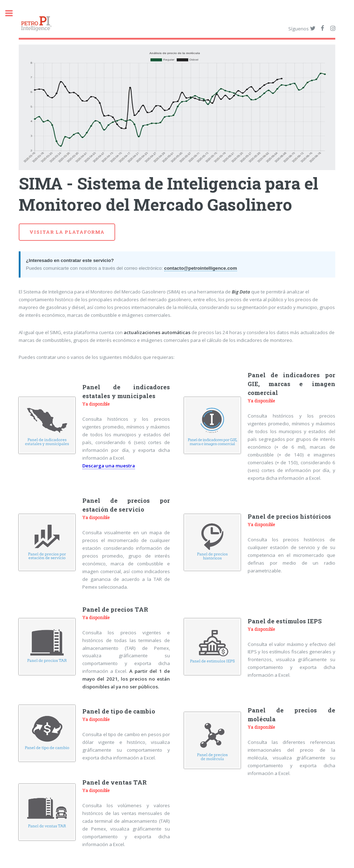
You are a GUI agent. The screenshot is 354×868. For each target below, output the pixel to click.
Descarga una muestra (109, 466)
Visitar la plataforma (67, 232)
